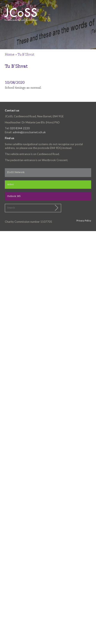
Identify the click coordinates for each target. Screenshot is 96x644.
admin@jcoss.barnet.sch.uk (29, 132)
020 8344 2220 (20, 128)
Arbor (11, 185)
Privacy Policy (84, 220)
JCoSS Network (16, 173)
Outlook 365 (14, 196)
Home (10, 55)
